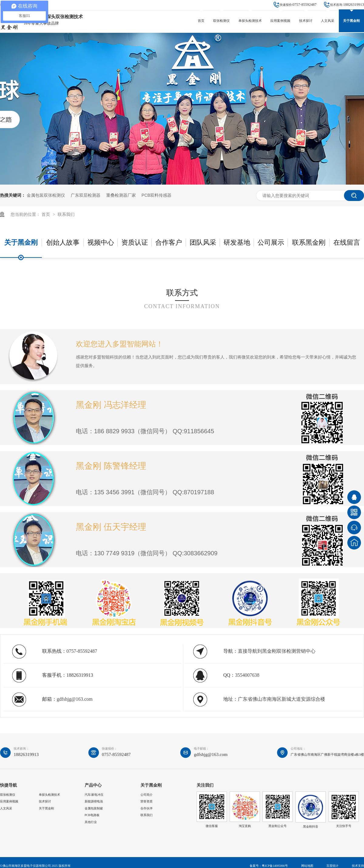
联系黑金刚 (309, 242)
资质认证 (135, 242)
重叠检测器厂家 (121, 195)
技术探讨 (306, 21)
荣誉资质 (147, 801)
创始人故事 (63, 242)
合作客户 (169, 242)
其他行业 (91, 822)
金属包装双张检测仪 (46, 195)
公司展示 (271, 242)
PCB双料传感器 (157, 195)
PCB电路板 (92, 815)
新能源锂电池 (94, 801)
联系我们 (66, 214)
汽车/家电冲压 (94, 795)
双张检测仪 (221, 21)
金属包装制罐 (94, 808)
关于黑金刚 (351, 21)
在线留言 (347, 242)
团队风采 (203, 242)
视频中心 (101, 242)
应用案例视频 (280, 21)
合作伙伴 (147, 808)
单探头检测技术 (250, 21)
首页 (201, 21)
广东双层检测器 (86, 195)
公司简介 (147, 795)
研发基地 (237, 242)
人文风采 (328, 21)
